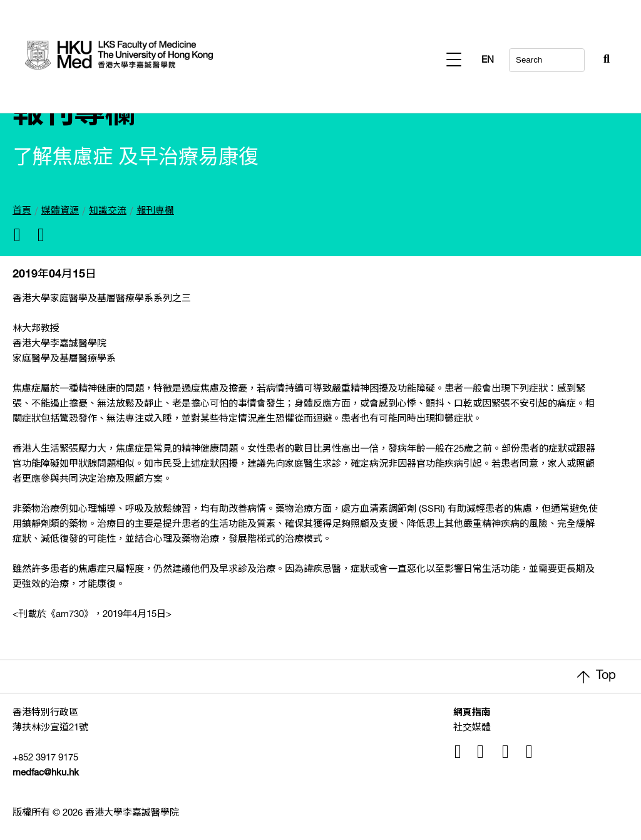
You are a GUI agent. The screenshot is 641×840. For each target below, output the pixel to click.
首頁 (22, 211)
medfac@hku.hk (46, 773)
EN (603, 60)
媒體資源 (60, 211)
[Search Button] (576, 56)
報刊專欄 (155, 211)
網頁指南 (472, 713)
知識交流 (108, 211)
